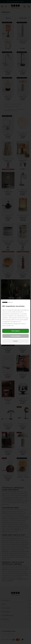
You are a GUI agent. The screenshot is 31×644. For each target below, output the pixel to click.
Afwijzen (15, 341)
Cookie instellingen (16, 336)
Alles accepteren (16, 331)
